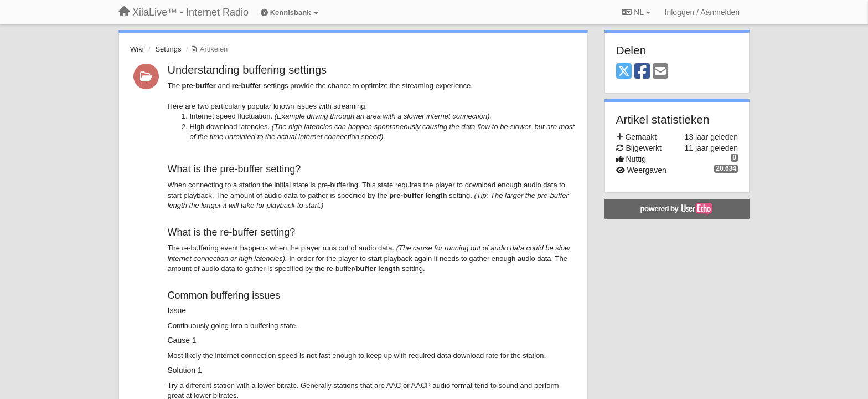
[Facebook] (642, 72)
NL (636, 12)
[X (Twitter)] (624, 72)
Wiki (137, 49)
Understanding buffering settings (247, 70)
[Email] (660, 72)
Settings (168, 49)
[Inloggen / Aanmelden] (702, 12)
